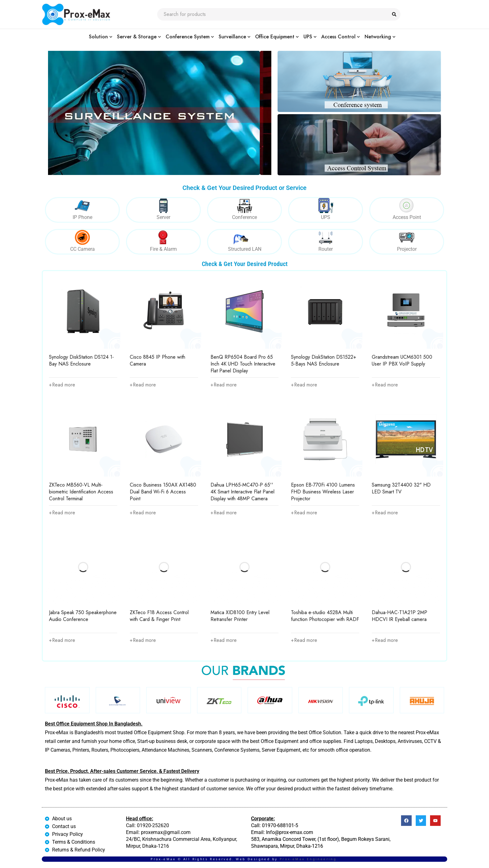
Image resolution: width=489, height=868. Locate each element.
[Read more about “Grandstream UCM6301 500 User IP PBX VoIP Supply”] (385, 385)
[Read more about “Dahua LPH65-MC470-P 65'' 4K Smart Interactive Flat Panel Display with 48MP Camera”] (224, 513)
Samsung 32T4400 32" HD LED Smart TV (401, 488)
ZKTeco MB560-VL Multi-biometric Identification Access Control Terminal (81, 492)
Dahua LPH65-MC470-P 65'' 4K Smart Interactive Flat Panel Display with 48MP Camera (242, 492)
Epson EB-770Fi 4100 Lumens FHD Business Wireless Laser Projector (323, 492)
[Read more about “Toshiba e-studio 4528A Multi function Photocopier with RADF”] (304, 641)
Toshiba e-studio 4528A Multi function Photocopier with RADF (325, 616)
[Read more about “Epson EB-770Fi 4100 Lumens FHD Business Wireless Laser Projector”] (304, 513)
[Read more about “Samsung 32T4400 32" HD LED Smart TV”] (385, 513)
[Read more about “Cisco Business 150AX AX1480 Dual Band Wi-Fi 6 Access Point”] (143, 513)
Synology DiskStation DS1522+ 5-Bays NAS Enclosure (324, 360)
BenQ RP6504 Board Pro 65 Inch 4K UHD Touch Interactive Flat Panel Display (243, 364)
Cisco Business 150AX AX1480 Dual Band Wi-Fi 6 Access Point (163, 492)
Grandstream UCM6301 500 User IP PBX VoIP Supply (402, 360)
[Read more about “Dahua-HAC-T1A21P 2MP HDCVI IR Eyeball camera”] (385, 641)
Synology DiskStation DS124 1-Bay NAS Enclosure (81, 360)
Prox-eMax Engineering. (309, 859)
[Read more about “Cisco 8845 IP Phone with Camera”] (143, 385)
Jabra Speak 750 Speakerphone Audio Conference (83, 616)
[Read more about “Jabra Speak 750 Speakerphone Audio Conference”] (62, 641)
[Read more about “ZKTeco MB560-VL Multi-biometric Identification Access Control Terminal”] (62, 513)
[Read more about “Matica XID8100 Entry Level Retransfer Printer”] (224, 641)
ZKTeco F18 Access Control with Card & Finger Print (159, 616)
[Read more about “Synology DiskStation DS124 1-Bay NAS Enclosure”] (62, 385)
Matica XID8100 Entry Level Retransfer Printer (240, 616)
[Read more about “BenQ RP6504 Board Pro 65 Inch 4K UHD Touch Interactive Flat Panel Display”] (224, 385)
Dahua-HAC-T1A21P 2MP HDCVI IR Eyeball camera (399, 616)
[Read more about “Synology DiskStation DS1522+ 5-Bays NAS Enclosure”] (304, 385)
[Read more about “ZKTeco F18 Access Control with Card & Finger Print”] (143, 641)
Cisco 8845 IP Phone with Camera (157, 360)
